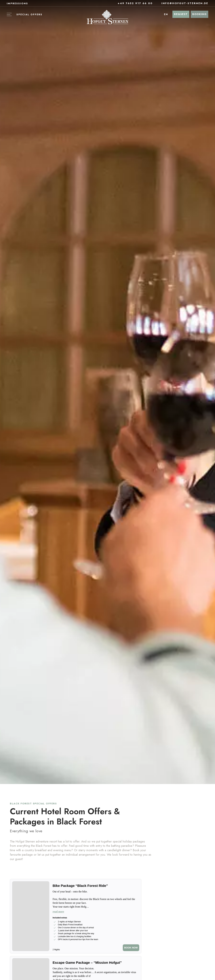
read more (58, 912)
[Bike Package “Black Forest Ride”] (96, 886)
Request (181, 14)
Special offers (29, 14)
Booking (199, 14)
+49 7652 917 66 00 (133, 3)
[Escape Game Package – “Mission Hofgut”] (96, 963)
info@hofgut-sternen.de (183, 3)
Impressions (17, 3)
